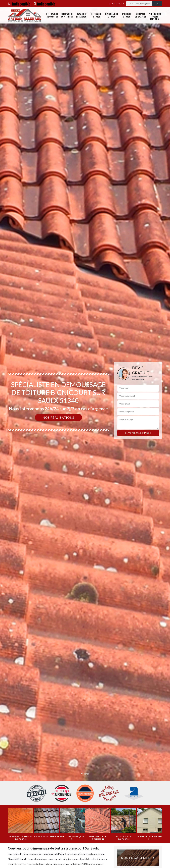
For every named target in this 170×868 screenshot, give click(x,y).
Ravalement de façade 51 (82, 15)
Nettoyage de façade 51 (140, 15)
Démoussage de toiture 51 (111, 15)
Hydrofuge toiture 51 (126, 15)
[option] (85, 434)
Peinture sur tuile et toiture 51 (155, 17)
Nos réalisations (58, 417)
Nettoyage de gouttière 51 (67, 15)
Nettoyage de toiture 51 (96, 15)
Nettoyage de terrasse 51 (52, 15)
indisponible (19, 4)
